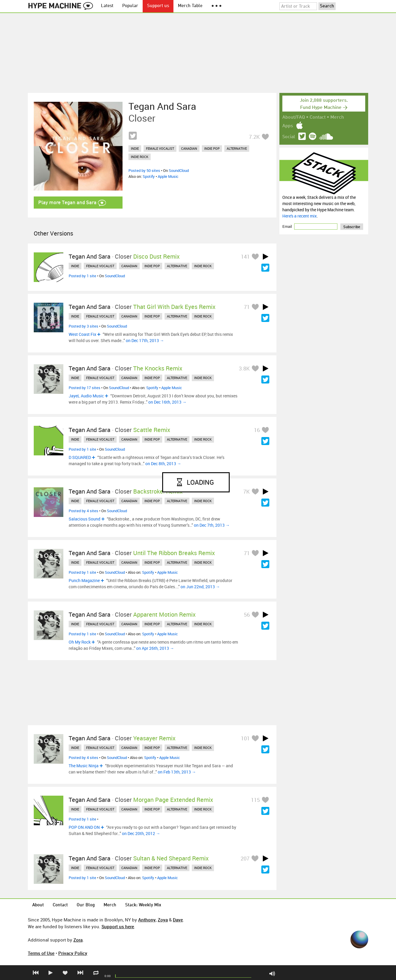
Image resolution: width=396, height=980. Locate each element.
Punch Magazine (84, 580)
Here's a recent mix (300, 216)
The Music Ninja (84, 766)
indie (135, 148)
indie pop (212, 148)
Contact (318, 117)
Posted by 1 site (82, 276)
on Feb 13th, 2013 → (177, 772)
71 (247, 307)
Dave (178, 920)
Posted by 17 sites (84, 388)
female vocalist (160, 148)
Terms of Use (41, 953)
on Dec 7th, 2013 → (212, 525)
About (38, 905)
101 (245, 738)
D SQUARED (80, 457)
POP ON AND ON (84, 827)
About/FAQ (294, 117)
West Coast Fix (82, 334)
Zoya (163, 920)
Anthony (147, 920)
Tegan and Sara (162, 106)
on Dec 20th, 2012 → (141, 833)
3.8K (244, 368)
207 (245, 858)
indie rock (140, 157)
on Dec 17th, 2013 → (145, 340)
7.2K (254, 137)
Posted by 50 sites (144, 170)
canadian (189, 148)
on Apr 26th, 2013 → (155, 648)
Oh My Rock (80, 642)
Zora (78, 940)
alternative (237, 148)
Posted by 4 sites (83, 511)
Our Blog (86, 905)
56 (247, 615)
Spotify (149, 176)
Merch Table (190, 6)
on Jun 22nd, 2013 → (200, 587)
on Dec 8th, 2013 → (163, 464)
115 (255, 800)
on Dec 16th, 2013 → (167, 402)
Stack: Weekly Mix (143, 905)
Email (288, 226)
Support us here (118, 926)
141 (245, 257)
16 (257, 430)
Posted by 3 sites (83, 326)
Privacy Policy (73, 953)
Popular (130, 6)
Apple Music (168, 176)
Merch (337, 117)
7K (247, 491)
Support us (158, 6)
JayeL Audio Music (86, 396)
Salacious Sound (84, 519)
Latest (107, 6)
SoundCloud (179, 170)
